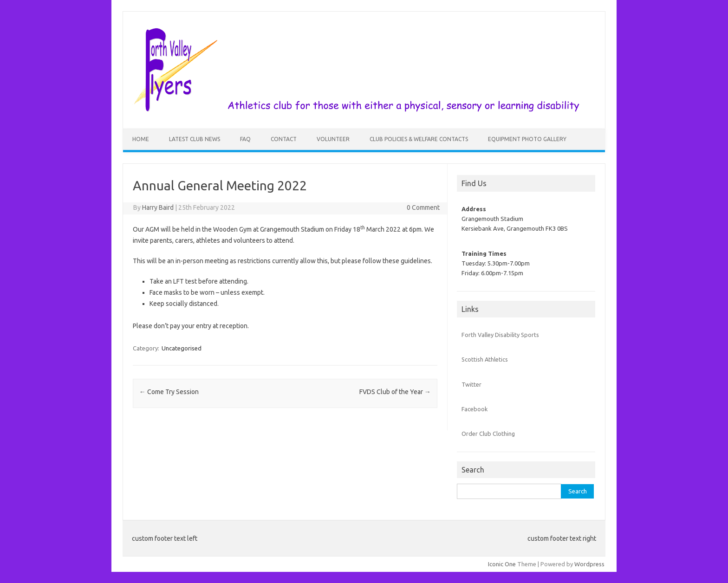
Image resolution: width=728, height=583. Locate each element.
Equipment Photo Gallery (527, 139)
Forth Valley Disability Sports (500, 335)
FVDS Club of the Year (395, 392)
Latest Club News (195, 139)
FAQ (245, 139)
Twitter (471, 384)
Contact (284, 139)
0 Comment (423, 207)
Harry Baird (158, 207)
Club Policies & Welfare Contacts (419, 139)
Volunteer (333, 139)
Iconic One (502, 564)
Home (141, 139)
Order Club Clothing (488, 434)
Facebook (474, 409)
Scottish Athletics (485, 359)
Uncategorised (182, 348)
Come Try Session (169, 392)
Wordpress (589, 564)
